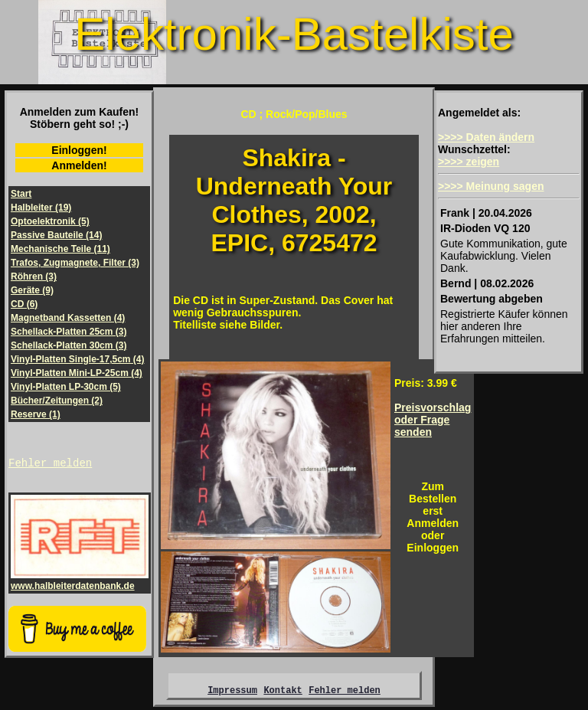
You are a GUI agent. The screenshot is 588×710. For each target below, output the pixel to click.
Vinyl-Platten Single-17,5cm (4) (78, 359)
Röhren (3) (34, 276)
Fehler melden (50, 465)
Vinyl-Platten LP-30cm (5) (66, 387)
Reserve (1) (36, 414)
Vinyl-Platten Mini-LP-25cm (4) (77, 373)
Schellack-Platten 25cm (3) (69, 332)
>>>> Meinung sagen (491, 186)
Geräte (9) (32, 290)
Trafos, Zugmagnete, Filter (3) (75, 263)
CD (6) (24, 304)
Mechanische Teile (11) (60, 249)
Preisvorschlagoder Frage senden (433, 420)
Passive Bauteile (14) (56, 235)
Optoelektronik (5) (50, 221)
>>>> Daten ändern (486, 137)
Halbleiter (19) (41, 208)
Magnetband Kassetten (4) (68, 318)
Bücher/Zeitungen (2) (57, 401)
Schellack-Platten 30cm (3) (69, 345)
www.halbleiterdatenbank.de (80, 583)
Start (21, 194)
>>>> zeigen (469, 162)
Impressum (232, 692)
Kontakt (283, 692)
